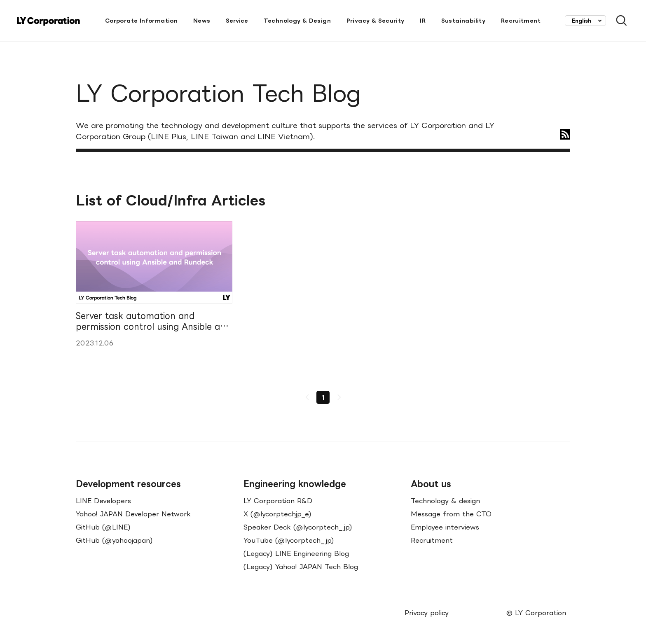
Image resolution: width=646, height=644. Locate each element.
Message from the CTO (451, 514)
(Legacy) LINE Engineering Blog (296, 553)
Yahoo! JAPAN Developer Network (133, 514)
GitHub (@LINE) (103, 527)
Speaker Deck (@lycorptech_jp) (298, 527)
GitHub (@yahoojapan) (114, 540)
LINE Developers (103, 501)
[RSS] (565, 134)
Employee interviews (445, 527)
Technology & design (445, 501)
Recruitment (432, 540)
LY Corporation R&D (278, 501)
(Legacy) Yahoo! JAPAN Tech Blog (301, 567)
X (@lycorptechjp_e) (277, 514)
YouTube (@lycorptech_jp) (289, 540)
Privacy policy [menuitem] (427, 613)
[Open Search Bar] (618, 21)
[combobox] (585, 21)
